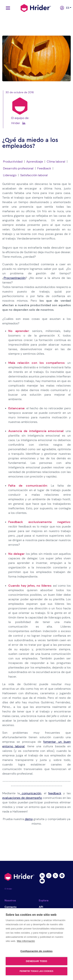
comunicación (31, 793)
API (41, 907)
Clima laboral (56, 162)
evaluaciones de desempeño (22, 798)
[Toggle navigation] (7, 8)
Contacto (10, 907)
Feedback (44, 168)
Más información (26, 941)
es (67, 8)
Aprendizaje (35, 162)
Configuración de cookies (36, 951)
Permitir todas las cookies (36, 971)
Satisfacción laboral (34, 175)
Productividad (13, 162)
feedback (55, 793)
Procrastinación (15, 278)
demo (29, 819)
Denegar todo (36, 961)
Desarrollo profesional (18, 168)
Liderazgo (10, 175)
